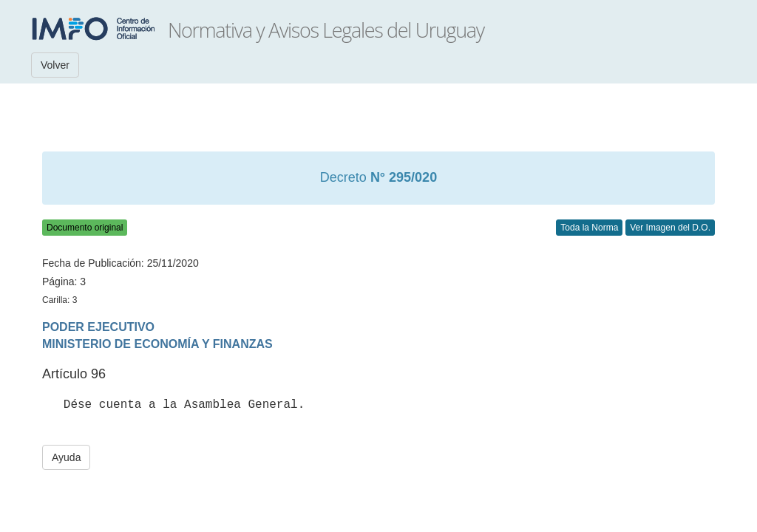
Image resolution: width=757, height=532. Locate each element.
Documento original (85, 228)
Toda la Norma (589, 228)
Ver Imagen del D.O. (670, 228)
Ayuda (66, 457)
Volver (55, 65)
